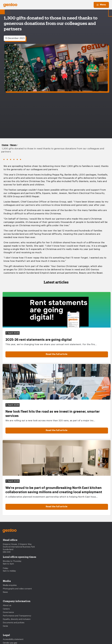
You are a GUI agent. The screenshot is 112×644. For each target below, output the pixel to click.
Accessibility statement (13, 639)
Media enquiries (10, 585)
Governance (8, 612)
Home (5, 145)
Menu (101, 5)
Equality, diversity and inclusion (17, 619)
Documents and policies (14, 623)
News (13, 145)
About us (7, 605)
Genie (5, 626)
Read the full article (57, 354)
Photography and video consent (17, 589)
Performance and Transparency (17, 616)
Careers (6, 609)
